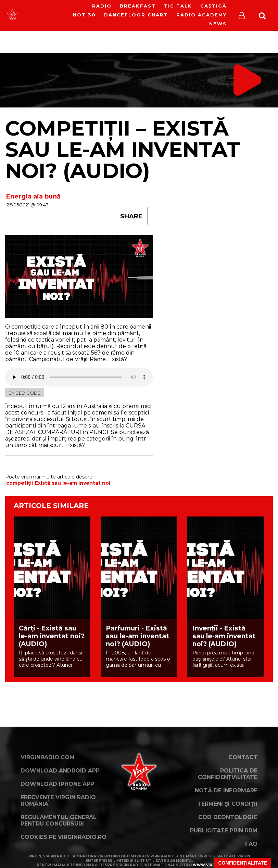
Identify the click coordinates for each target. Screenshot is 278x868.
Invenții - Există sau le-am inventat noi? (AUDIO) (224, 636)
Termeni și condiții (227, 804)
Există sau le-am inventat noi (73, 483)
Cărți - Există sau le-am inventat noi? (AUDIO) (52, 636)
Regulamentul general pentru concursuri (59, 820)
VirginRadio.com (48, 757)
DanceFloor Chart (136, 15)
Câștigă (213, 6)
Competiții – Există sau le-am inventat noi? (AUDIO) (123, 149)
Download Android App (60, 771)
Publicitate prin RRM (224, 831)
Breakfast (138, 6)
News (218, 24)
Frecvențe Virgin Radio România (58, 801)
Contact (243, 757)
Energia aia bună (33, 196)
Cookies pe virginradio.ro (64, 837)
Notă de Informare (226, 790)
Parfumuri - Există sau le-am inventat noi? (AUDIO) (137, 636)
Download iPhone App (57, 784)
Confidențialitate (243, 863)
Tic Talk (178, 6)
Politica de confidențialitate (228, 774)
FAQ (251, 844)
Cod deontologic (228, 817)
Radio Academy (201, 15)
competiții (20, 483)
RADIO (102, 6)
